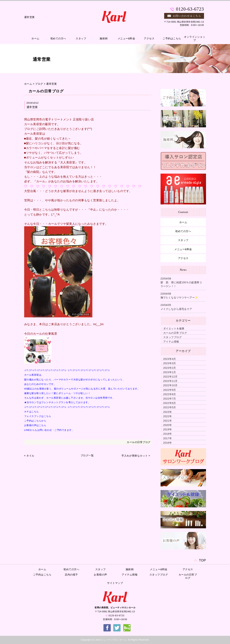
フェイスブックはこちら (38, 416)
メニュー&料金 (126, 38)
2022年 (168, 416)
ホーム (35, 38)
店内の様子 (71, 575)
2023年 (168, 412)
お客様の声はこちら (35, 425)
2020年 (168, 425)
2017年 (168, 438)
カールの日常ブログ (139, 442)
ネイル (30, 456)
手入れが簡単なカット (135, 456)
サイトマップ (115, 583)
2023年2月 (170, 368)
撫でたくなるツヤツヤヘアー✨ (179, 297)
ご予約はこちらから (35, 421)
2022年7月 (170, 399)
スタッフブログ (173, 337)
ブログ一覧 (87, 455)
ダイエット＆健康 (174, 328)
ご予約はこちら (172, 38)
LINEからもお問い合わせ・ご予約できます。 (49, 430)
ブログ (39, 84)
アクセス (149, 38)
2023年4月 (170, 359)
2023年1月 (170, 372)
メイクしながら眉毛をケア (176, 309)
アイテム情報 (171, 342)
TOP (202, 560)
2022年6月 (170, 403)
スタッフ (81, 38)
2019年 (168, 429)
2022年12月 (170, 377)
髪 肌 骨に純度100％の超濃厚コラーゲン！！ (181, 284)
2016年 (168, 443)
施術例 (104, 38)
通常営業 (51, 84)
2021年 (168, 421)
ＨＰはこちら (32, 412)
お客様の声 (100, 575)
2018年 (168, 434)
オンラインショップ (195, 38)
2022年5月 (170, 407)
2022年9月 (170, 390)
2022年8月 (170, 394)
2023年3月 (170, 363)
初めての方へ (58, 38)
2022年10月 (170, 385)
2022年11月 (170, 381)
